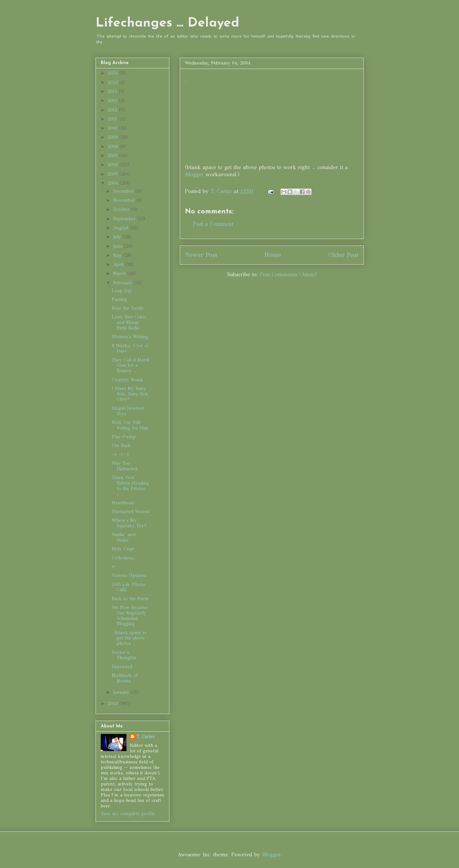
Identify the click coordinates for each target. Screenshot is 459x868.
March (120, 274)
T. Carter (145, 737)
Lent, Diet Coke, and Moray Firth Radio (129, 322)
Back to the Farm (130, 599)
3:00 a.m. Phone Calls (129, 587)
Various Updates (129, 575)
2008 (114, 147)
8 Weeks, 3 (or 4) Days (130, 348)
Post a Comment (213, 224)
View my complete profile (128, 814)
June (119, 246)
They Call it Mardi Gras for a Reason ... (130, 365)
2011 (113, 119)
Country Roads (127, 380)
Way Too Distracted (124, 466)
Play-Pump (124, 437)
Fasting (119, 299)
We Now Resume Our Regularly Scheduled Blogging (130, 616)
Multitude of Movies (125, 678)
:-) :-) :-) (120, 455)
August (121, 228)
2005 (114, 174)
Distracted (122, 667)
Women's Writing (130, 337)
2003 (114, 704)
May (118, 255)
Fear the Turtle (128, 308)
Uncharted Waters (131, 512)
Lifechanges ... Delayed (167, 23)
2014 (113, 91)
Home (273, 255)
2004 (114, 183)
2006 (114, 165)
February (124, 283)
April (119, 264)
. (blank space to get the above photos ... (129, 638)
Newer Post (201, 255)
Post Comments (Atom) (288, 274)
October (122, 209)
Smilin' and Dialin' (124, 537)
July (118, 237)
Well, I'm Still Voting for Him (130, 425)
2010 (113, 128)
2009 (114, 137)
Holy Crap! (123, 549)
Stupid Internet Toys (128, 411)
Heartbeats (123, 503)
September (125, 219)
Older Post (344, 255)
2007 (113, 156)
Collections (123, 558)
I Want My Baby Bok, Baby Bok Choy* (130, 394)
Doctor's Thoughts (124, 655)
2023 (114, 82)
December (124, 191)
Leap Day (122, 291)
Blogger (194, 174)
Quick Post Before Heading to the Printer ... (130, 486)
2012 (113, 110)
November (125, 200)
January (122, 692)
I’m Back (121, 445)
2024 (114, 73)
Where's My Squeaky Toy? (129, 523)
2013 (113, 101)
